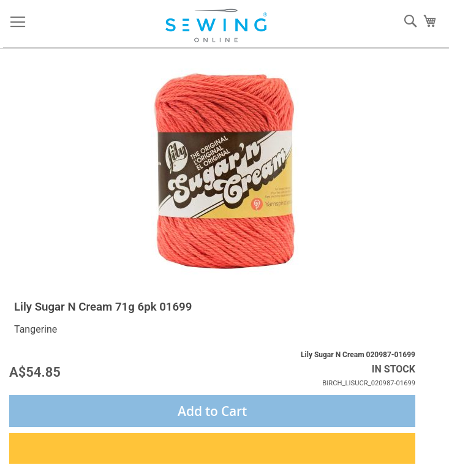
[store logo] (220, 26)
